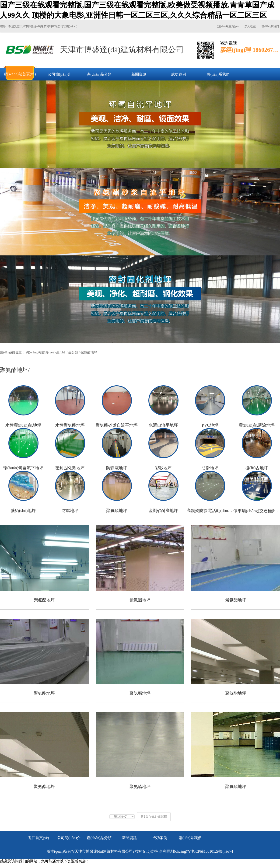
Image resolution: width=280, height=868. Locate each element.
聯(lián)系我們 (190, 838)
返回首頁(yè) (38, 838)
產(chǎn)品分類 (67, 352)
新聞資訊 (129, 838)
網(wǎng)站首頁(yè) (40, 352)
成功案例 (160, 838)
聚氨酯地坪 (89, 352)
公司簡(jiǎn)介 (69, 838)
